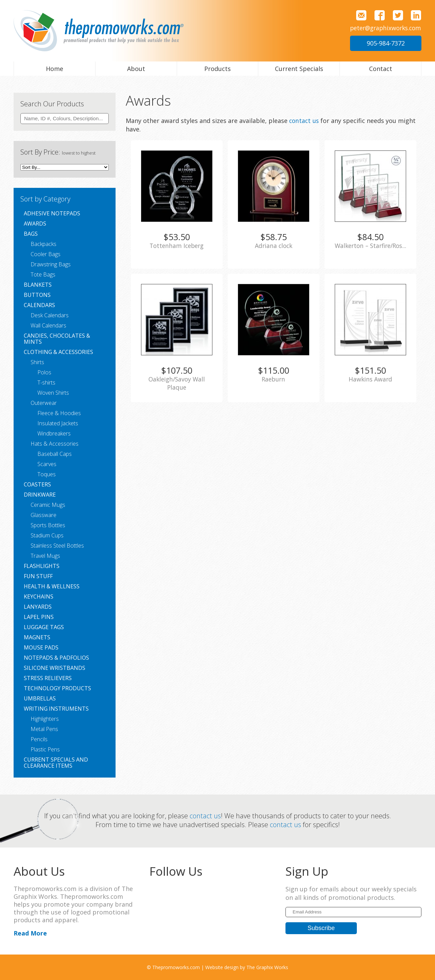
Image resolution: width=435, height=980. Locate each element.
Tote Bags (43, 274)
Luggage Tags (44, 627)
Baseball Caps (55, 454)
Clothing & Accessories (58, 352)
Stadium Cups (47, 535)
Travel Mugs (45, 556)
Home (55, 69)
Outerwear (44, 403)
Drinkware (40, 495)
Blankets (38, 285)
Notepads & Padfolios (56, 658)
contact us (305, 121)
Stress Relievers (48, 678)
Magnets (37, 637)
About (136, 69)
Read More (30, 933)
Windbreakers (54, 433)
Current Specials (299, 69)
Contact (381, 69)
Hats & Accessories (55, 444)
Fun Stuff (38, 576)
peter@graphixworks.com (384, 28)
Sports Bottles (48, 525)
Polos (44, 372)
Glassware (43, 515)
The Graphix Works (267, 967)
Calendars (39, 305)
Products (217, 69)
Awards (35, 224)
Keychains (39, 596)
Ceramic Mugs (48, 505)
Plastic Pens (45, 749)
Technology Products (57, 688)
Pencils (39, 739)
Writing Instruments (56, 709)
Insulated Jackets (58, 423)
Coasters (37, 484)
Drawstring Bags (51, 264)
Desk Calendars (50, 315)
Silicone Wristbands (55, 668)
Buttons (37, 295)
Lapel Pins (39, 617)
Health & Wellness (52, 586)
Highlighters (45, 719)
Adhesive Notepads (52, 213)
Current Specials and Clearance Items (56, 763)
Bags (31, 234)
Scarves (47, 464)
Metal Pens (44, 729)
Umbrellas (40, 698)
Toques (47, 474)
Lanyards (38, 607)
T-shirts (46, 382)
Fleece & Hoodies (59, 413)
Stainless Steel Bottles (57, 546)
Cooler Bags (46, 254)
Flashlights (42, 566)
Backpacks (43, 244)
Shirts (37, 362)
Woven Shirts (53, 393)
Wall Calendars (48, 325)
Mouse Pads (41, 647)
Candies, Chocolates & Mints (57, 339)
